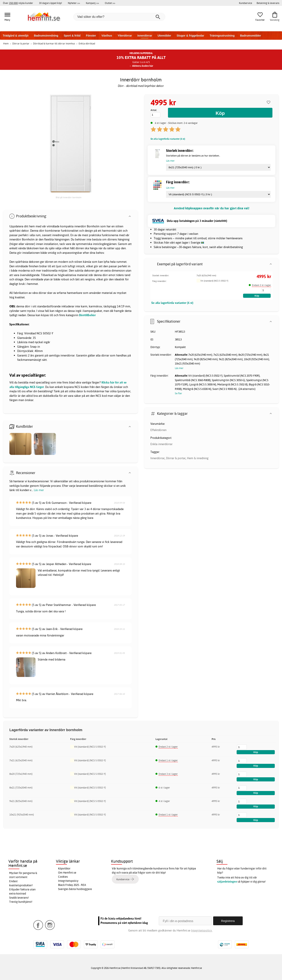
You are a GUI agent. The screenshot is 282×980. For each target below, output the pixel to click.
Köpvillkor (64, 868)
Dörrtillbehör (87, 315)
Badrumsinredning (46, 36)
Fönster (91, 36)
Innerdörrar (145, 36)
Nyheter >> (74, 3)
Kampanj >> (92, 3)
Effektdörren (158, 430)
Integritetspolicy (68, 881)
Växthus (107, 36)
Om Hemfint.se (67, 873)
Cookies (63, 877)
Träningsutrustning (222, 36)
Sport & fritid (72, 36)
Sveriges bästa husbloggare (75, 889)
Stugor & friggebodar (190, 36)
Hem (6, 43)
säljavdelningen (227, 882)
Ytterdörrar (125, 36)
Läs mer (39, 490)
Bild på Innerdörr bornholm (69, 197)
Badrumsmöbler (250, 36)
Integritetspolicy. (202, 930)
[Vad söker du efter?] (119, 17)
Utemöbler (164, 36)
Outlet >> (110, 3)
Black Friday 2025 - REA (72, 885)
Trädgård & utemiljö (16, 36)
